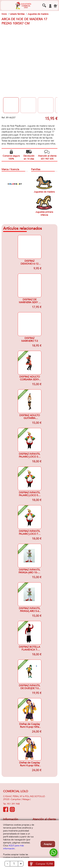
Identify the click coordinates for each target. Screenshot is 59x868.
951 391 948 (13, 804)
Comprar (44, 864)
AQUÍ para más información (13, 847)
